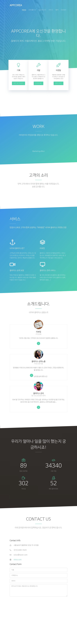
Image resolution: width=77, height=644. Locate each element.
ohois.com (18, 560)
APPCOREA (16, 5)
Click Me (38, 83)
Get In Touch (18, 83)
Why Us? (59, 83)
